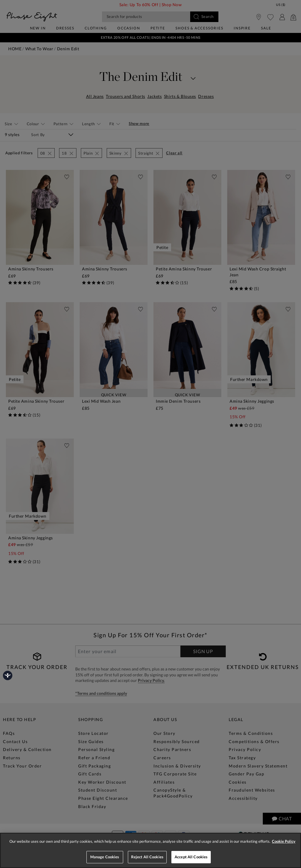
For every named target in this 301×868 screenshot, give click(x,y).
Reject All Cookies (147, 857)
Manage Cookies (105, 857)
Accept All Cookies (191, 857)
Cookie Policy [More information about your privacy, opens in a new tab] (284, 841)
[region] (150, 850)
